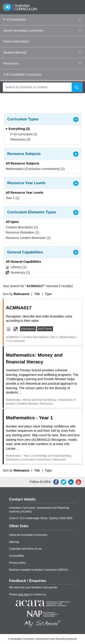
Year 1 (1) (13, 198)
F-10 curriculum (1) (22, 134)
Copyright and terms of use (25, 549)
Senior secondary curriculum (42, 31)
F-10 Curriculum (42, 19)
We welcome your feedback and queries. (34, 587)
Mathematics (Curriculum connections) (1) (35, 169)
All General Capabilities (23, 262)
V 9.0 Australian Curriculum (22, 74)
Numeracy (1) (18, 273)
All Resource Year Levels (24, 193)
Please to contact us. (28, 594)
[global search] (42, 87)
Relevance (21, 294)
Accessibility (16, 556)
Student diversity (42, 52)
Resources (42, 63)
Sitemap (14, 542)
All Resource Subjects (22, 163)
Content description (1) (22, 227)
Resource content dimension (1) (28, 238)
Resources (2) (19, 139)
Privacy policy (17, 563)
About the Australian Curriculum (28, 535)
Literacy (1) (16, 267)
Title (37, 294)
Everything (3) (18, 129)
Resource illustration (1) (22, 232)
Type (48, 294)
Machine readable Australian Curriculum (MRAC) (38, 570)
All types (12, 222)
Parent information (16, 41)
